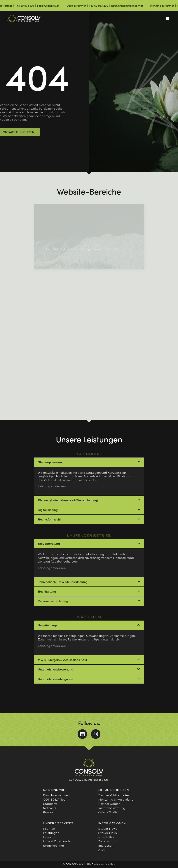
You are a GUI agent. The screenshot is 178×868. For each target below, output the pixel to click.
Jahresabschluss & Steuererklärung (63, 582)
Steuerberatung (49, 544)
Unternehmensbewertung (55, 669)
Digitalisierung (48, 510)
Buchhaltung (47, 591)
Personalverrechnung (53, 601)
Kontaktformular (23, 112)
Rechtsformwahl (49, 519)
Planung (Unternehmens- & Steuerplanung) (68, 500)
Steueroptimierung (51, 462)
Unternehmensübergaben (55, 679)
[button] (168, 18)
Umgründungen (48, 625)
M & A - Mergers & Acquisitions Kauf (62, 660)
